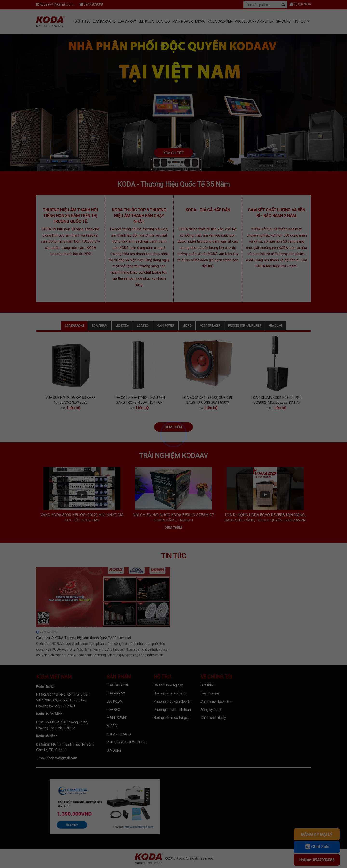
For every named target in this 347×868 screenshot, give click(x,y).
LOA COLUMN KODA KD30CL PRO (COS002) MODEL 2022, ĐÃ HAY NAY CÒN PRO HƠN (277, 400)
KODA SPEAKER (220, 21)
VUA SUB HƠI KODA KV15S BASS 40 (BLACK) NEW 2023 (71, 400)
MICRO (200, 21)
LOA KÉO (163, 21)
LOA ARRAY (127, 21)
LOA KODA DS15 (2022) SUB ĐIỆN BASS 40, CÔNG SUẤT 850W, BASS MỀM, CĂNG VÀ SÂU (208, 400)
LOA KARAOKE (104, 21)
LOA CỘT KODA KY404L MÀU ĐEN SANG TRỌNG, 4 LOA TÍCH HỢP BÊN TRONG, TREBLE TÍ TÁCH (139, 400)
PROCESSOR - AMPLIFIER (254, 21)
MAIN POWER (183, 21)
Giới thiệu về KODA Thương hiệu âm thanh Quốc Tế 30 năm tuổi (83, 638)
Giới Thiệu (83, 21)
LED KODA (146, 21)
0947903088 (93, 4)
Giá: (64, 408)
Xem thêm (173, 427)
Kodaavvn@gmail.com (57, 4)
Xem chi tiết (174, 153)
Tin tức (299, 21)
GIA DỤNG (283, 21)
